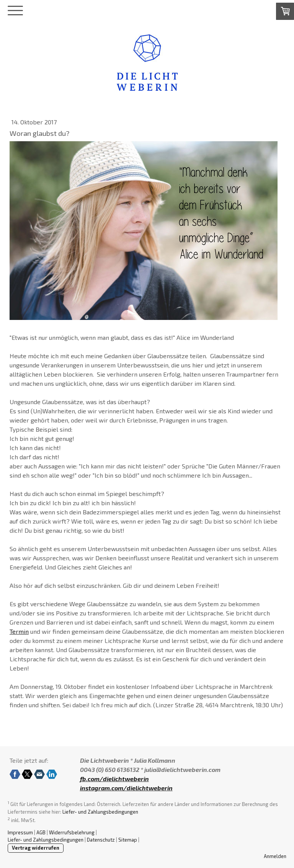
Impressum (20, 832)
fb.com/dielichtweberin (114, 779)
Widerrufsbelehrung (72, 832)
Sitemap (128, 840)
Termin (19, 631)
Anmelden (275, 856)
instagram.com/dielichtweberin (126, 788)
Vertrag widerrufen (36, 848)
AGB (41, 832)
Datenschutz (101, 840)
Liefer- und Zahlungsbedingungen (100, 812)
